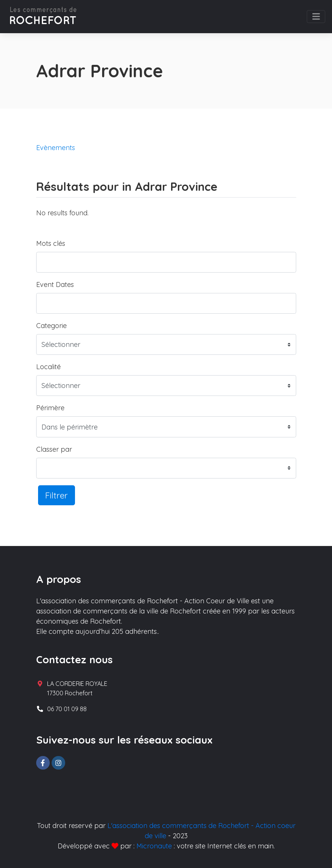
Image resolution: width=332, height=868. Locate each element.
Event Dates (55, 284)
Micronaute (154, 846)
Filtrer (57, 495)
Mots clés (51, 243)
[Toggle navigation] (316, 17)
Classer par (54, 449)
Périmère (50, 408)
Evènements (56, 148)
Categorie (51, 326)
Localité (48, 367)
